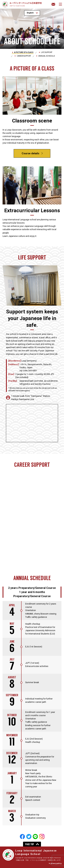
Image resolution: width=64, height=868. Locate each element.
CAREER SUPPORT (24, 56)
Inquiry (53, 4)
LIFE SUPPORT (47, 52)
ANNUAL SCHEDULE (47, 56)
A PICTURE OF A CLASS (24, 52)
